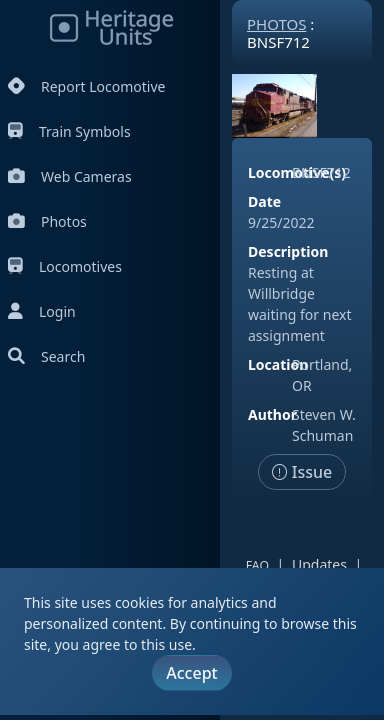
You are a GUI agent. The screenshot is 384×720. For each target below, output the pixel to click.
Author (272, 414)
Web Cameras (70, 176)
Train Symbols (69, 131)
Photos (47, 221)
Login (42, 311)
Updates (319, 564)
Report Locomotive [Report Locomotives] (86, 86)
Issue (302, 472)
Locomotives (65, 266)
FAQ (257, 565)
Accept (191, 673)
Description (288, 251)
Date (264, 201)
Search (46, 356)
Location (278, 364)
